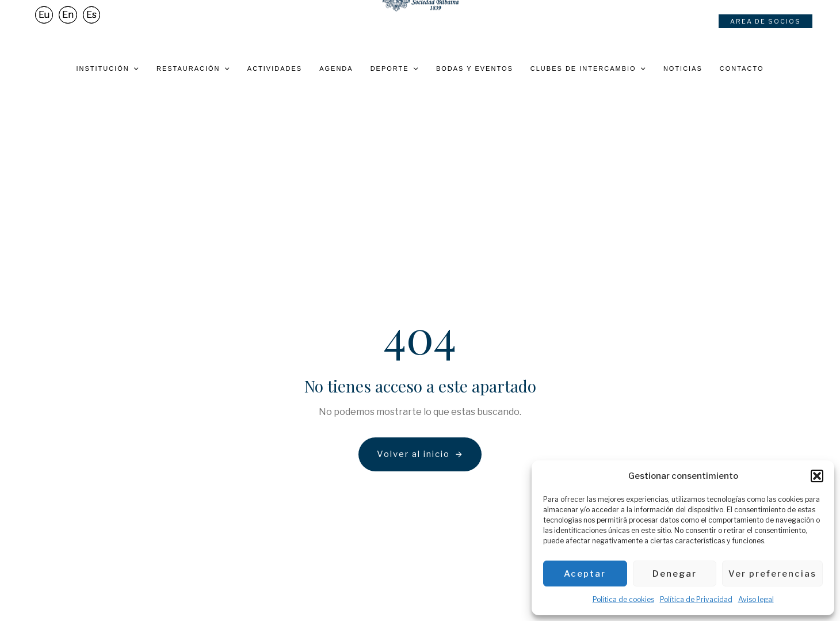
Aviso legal (756, 599)
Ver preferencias (772, 574)
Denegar (675, 574)
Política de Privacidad (696, 599)
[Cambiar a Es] (91, 27)
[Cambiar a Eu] (44, 27)
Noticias (683, 68)
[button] (817, 476)
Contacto (742, 68)
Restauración (193, 68)
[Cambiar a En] (68, 27)
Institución (108, 68)
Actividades (275, 68)
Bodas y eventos (475, 68)
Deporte (395, 68)
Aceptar (585, 574)
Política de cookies (623, 599)
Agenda (336, 68)
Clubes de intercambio (588, 68)
